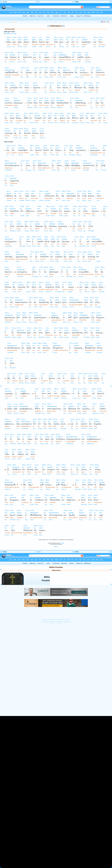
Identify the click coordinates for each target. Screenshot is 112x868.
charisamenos (9, 315)
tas (22, 345)
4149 (51, 68)
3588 (72, 37)
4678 (90, 83)
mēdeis (46, 100)
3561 (6, 389)
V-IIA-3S (14, 337)
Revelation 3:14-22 (10, 34)
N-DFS (83, 47)
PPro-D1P (19, 322)
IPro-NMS (22, 201)
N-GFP (47, 444)
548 (17, 113)
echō (47, 40)
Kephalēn (97, 422)
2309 (8, 37)
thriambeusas (89, 345)
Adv (6, 62)
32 (83, 404)
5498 (81, 313)
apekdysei (43, 254)
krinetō (33, 376)
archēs (53, 239)
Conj (14, 47)
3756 (6, 53)
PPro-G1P (76, 322)
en (77, 40)
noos (45, 422)
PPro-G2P (62, 47)
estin (28, 239)
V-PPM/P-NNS (70, 444)
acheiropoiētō (20, 254)
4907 (81, 68)
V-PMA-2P (78, 155)
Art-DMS (46, 277)
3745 (100, 37)
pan (46, 70)
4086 (76, 98)
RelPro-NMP (102, 47)
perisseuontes (87, 163)
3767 (13, 146)
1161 (79, 389)
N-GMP (27, 216)
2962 (57, 146)
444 (26, 206)
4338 (73, 328)
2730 (18, 222)
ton (31, 148)
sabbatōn (23, 391)
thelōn (37, 406)
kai (67, 40)
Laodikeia (85, 40)
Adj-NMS (46, 107)
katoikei (19, 224)
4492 (91, 146)
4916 (18, 267)
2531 (66, 161)
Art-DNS (31, 123)
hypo (34, 422)
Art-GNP (56, 398)
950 (39, 161)
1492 (25, 37)
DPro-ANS (30, 108)
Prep (55, 47)
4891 (80, 267)
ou (79, 209)
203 (40, 298)
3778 (28, 98)
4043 (77, 146)
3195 (62, 389)
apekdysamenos (12, 346)
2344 (76, 83)
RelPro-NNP (38, 398)
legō (35, 100)
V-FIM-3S (33, 201)
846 (86, 53)
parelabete (21, 148)
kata (98, 193)
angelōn (85, 406)
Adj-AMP (93, 292)
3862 (11, 206)
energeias (21, 285)
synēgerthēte (82, 269)
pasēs (46, 239)
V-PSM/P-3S (59, 107)
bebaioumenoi (42, 163)
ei (91, 101)
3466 (11, 83)
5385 (68, 191)
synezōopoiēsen (74, 300)
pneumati (37, 116)
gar (13, 40)
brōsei (51, 376)
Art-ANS (20, 62)
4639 (48, 389)
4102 (33, 129)
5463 (61, 113)
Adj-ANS (46, 77)
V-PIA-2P (80, 231)
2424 (44, 146)
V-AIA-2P (20, 155)
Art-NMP (71, 92)
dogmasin (99, 315)
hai (73, 55)
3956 (46, 68)
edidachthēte (75, 163)
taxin (92, 116)
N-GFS (64, 77)
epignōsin (99, 70)
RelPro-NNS (8, 337)
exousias (65, 239)
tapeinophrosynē (52, 406)
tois (11, 300)
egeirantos (49, 285)
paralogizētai (60, 100)
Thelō (8, 40)
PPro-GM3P (88, 62)
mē (15, 193)
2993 (83, 37)
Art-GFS (60, 77)
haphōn (47, 437)
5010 (92, 113)
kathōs (67, 163)
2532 (67, 37)
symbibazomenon (92, 437)
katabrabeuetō (24, 406)
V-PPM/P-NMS (25, 429)
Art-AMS (32, 155)
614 (15, 98)
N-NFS (39, 246)
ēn (12, 330)
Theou (27, 85)
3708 (11, 53)
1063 (14, 37)
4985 (59, 222)
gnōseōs (7, 100)
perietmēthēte (96, 239)
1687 (6, 419)
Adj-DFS (18, 261)
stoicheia (53, 209)
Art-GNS (7, 92)
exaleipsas (54, 315)
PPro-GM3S (63, 429)
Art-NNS (32, 231)
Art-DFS (7, 123)
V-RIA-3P (12, 62)
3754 (104, 207)
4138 (36, 222)
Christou (36, 85)
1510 (58, 83)
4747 (52, 206)
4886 (57, 434)
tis (20, 193)
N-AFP (28, 353)
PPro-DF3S (104, 170)
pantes (64, 85)
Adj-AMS (34, 47)
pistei (58, 163)
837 (6, 450)
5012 (48, 404)
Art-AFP (23, 353)
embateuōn (8, 422)
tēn (87, 116)
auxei (6, 452)
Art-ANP (48, 216)
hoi (70, 85)
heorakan (13, 55)
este (79, 224)
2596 (98, 191)
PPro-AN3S (41, 337)
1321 (72, 161)
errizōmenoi (94, 148)
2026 (6, 161)
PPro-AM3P (99, 353)
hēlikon (34, 40)
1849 (63, 237)
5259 (34, 419)
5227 (18, 328)
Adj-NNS (27, 231)
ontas (100, 285)
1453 (47, 282)
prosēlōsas (75, 330)
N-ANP (52, 216)
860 (46, 434)
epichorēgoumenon (72, 437)
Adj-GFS (84, 201)
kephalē (39, 239)
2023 (68, 434)
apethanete (16, 467)
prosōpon (26, 55)
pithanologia (79, 100)
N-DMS (51, 277)
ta (46, 209)
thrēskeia (71, 406)
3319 (65, 328)
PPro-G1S (36, 62)
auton (57, 285)
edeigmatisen (57, 345)
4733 (6, 129)
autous (99, 345)
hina (55, 55)
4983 (56, 252)
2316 (26, 83)
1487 (92, 98)
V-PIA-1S (9, 47)
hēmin (18, 315)
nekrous (94, 285)
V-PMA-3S (33, 383)
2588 (79, 53)
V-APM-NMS (8, 322)
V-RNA (25, 47)
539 (89, 191)
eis (40, 70)
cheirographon (84, 315)
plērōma (37, 224)
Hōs (8, 148)
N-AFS (97, 77)
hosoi (100, 40)
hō (51, 85)
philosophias (70, 193)
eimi (55, 116)
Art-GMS (21, 92)
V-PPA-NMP (86, 170)
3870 (60, 53)
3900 (16, 298)
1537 (63, 282)
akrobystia (42, 300)
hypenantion (20, 330)
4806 (70, 298)
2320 (50, 222)
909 (50, 267)
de (78, 391)
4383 (24, 53)
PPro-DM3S (72, 155)
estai (32, 193)
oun (13, 148)
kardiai (79, 55)
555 (41, 252)
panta (24, 315)
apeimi (18, 116)
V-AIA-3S (71, 307)
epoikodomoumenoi (10, 163)
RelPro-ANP (96, 413)
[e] (10, 37)
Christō (29, 467)
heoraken (102, 406)
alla (25, 116)
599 (13, 465)
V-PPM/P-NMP (8, 170)
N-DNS (36, 123)
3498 (69, 282)
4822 (6, 68)
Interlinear (9, 22)
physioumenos (26, 422)
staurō (98, 330)
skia (48, 391)
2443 (55, 53)
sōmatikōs (61, 224)
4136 (64, 68)
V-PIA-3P (59, 92)
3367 (46, 98)
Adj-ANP (24, 322)
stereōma (7, 131)
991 (73, 113)
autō (70, 148)
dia (57, 193)
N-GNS (12, 92)
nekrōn (70, 285)
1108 (6, 98)
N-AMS (41, 47)
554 (8, 343)
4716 (97, 328)
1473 (34, 53)
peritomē (7, 254)
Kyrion (57, 148)
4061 (6, 252)
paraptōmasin (19, 300)
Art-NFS (34, 246)
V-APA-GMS (48, 292)
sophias (91, 85)
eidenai (26, 40)
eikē (17, 422)
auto (40, 330)
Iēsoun (45, 148)
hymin (50, 116)
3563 (44, 419)
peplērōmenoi (9, 239)
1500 (17, 419)
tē (5, 116)
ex (5, 437)
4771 (19, 37)
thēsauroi (77, 85)
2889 (65, 206)
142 (46, 328)
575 (36, 465)
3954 (75, 343)
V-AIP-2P (73, 170)
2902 (82, 419)
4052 (84, 161)
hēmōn (75, 315)
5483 (6, 313)
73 (40, 37)
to (18, 55)
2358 (86, 343)
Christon (26, 131)
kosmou (67, 209)
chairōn (62, 116)
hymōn (61, 40)
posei (72, 376)
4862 (44, 113)
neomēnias (8, 391)
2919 (32, 374)
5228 (55, 37)
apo (36, 467)
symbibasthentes (10, 70)
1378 (97, 313)
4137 (6, 237)
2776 (38, 237)
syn (44, 116)
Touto (29, 101)
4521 (22, 389)
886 (17, 252)
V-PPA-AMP (102, 292)
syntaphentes (21, 270)
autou (62, 422)
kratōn (83, 422)
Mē (8, 376)
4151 (36, 113)
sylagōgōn (48, 193)
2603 (21, 404)
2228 (79, 374)
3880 (19, 146)
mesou (66, 330)
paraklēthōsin (63, 55)
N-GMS (26, 92)
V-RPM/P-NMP (94, 155)
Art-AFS (88, 123)
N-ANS (25, 62)
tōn (72, 40)
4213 (72, 374)
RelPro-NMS (22, 246)
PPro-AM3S (58, 292)
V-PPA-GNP (64, 398)
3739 (51, 83)
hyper (56, 40)
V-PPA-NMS (63, 123)
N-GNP (22, 398)
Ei (8, 467)
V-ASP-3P (61, 62)
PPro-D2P (50, 123)
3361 (15, 191)
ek (63, 285)
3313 (90, 374)
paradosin (13, 209)
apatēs (90, 193)
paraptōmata (38, 315)
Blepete (9, 194)
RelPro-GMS (13, 444)
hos (20, 239)
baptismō (52, 269)
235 (25, 113)
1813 (52, 313)
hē (33, 239)
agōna (41, 40)
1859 (95, 374)
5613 (8, 146)
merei (90, 376)
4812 (46, 191)
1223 (57, 191)
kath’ (69, 315)
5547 (34, 83)
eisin (58, 85)
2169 (11, 176)
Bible (4, 22)
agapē (28, 70)
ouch (6, 55)
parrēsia (76, 345)
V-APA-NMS (54, 322)
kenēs (84, 193)
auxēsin (20, 452)
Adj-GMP (70, 292)
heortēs (96, 376)
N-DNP (17, 307)
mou (34, 55)
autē (102, 163)
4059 (93, 237)
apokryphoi (17, 100)
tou (6, 85)
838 (19, 450)
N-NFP (79, 62)
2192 (47, 37)
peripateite (79, 148)
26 (26, 68)
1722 (78, 37)
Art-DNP (12, 307)
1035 (50, 374)
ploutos (52, 70)
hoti (104, 209)
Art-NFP (74, 62)
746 (52, 237)
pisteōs (34, 131)
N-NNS (37, 231)
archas (28, 345)
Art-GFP (42, 444)
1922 (97, 68)
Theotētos (52, 224)
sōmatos (58, 254)
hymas (20, 40)
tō (30, 116)
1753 (19, 282)
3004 (35, 98)
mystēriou (13, 85)
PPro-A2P (20, 47)
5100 (21, 191)
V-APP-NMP (8, 77)
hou (11, 437)
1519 (41, 68)
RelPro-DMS (53, 92)
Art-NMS (41, 201)
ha (35, 391)
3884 (58, 98)
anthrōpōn (29, 209)
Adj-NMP (65, 92)
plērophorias (66, 70)
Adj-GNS (66, 337)
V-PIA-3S (19, 231)
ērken (47, 330)
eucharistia (13, 178)
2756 (83, 191)
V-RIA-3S (48, 337)
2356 (70, 404)
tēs (59, 70)
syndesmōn (59, 437)
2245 (33, 37)
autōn (87, 55)
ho (40, 193)
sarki (46, 55)
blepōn (74, 116)
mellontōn (64, 391)
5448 (23, 419)
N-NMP (76, 92)
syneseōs (83, 70)
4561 (45, 53)
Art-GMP (73, 47)
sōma (84, 391)
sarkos (71, 254)
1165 (54, 343)
